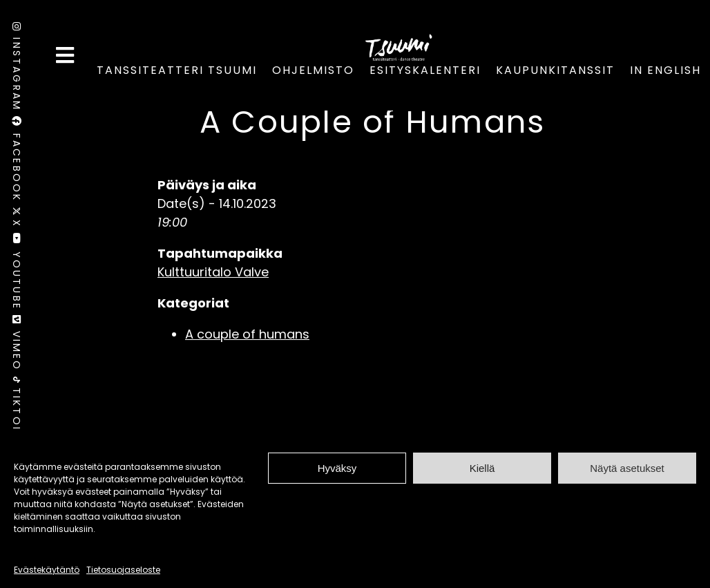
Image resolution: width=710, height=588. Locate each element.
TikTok (17, 406)
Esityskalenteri (425, 70)
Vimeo (17, 346)
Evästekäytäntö (47, 570)
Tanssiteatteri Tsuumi (177, 70)
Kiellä (482, 468)
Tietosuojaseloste (123, 570)
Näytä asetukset (627, 468)
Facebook (17, 161)
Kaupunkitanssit (555, 70)
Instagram (17, 69)
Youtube (17, 274)
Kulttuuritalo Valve (213, 272)
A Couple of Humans (373, 122)
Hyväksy (337, 468)
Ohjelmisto (313, 70)
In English (665, 70)
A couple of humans (247, 334)
